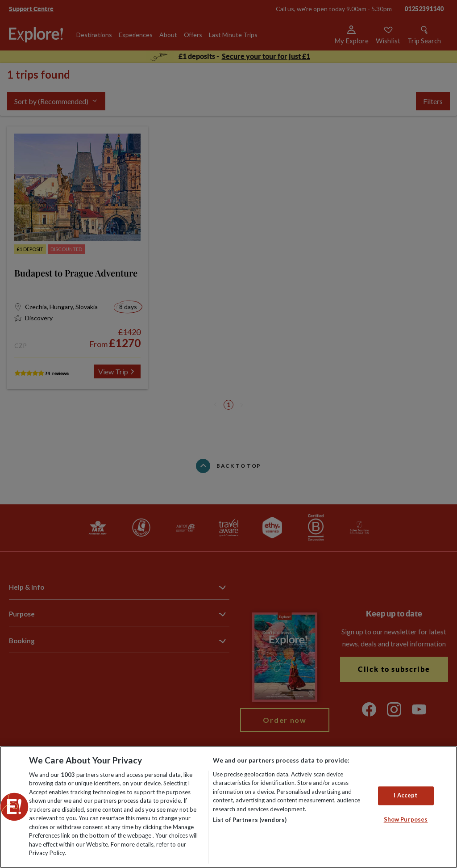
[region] (228, 807)
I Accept (405, 796)
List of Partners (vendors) (250, 820)
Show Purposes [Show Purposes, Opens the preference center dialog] (406, 819)
